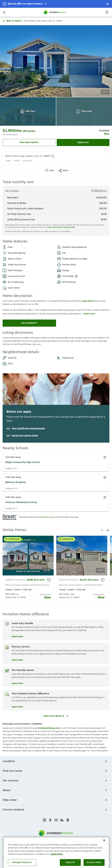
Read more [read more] (89, 314)
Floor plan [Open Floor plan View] (84, 111)
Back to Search (12, 21)
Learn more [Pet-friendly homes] (17, 683)
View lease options (29, 142)
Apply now (83, 142)
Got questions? (29, 323)
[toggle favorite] (49, 580)
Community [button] (12, 539)
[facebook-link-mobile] (50, 820)
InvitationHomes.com (49, 728)
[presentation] (28, 568)
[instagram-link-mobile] (44, 820)
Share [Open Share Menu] (63, 170)
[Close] (104, 860)
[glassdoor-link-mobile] (68, 820)
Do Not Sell (54, 846)
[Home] (55, 12)
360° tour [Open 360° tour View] (28, 111)
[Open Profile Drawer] (107, 12)
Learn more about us (56, 716)
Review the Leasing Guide (25, 436)
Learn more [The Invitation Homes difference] (17, 706)
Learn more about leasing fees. (61, 227)
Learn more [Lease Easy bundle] (17, 636)
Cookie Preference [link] (70, 846)
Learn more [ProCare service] (17, 660)
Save (52, 170)
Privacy (37, 846)
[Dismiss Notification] (107, 4)
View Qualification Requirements (28, 429)
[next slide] (107, 530)
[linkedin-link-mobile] (62, 820)
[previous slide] (102, 530)
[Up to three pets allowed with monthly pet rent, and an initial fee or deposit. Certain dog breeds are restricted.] (76, 276)
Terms (45, 846)
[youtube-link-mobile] (56, 820)
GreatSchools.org (44, 517)
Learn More (88, 301)
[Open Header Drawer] (4, 12)
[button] (56, 4)
